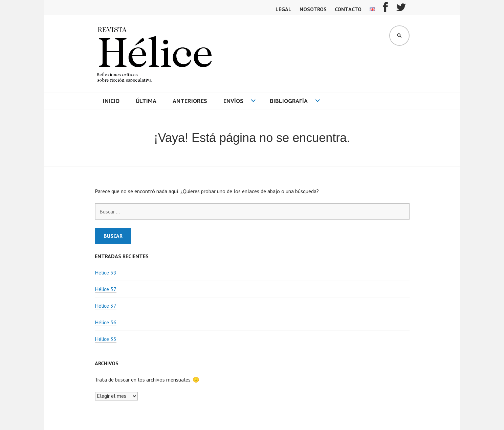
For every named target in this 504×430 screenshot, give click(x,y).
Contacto (348, 9)
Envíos (233, 101)
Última (146, 101)
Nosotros (313, 9)
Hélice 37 (106, 289)
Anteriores (190, 101)
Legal (283, 9)
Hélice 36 (106, 322)
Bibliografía (289, 101)
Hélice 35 (106, 339)
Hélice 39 (106, 272)
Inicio (111, 101)
